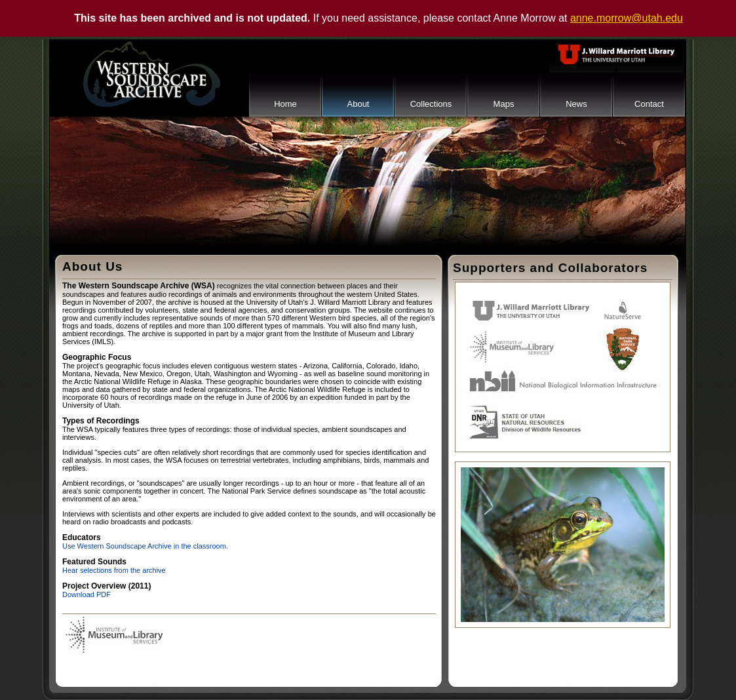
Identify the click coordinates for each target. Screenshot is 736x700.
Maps (504, 104)
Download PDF (87, 594)
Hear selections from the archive (114, 570)
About (358, 104)
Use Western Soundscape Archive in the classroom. (145, 546)
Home (285, 104)
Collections (431, 104)
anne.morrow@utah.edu (627, 18)
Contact (649, 104)
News (576, 104)
